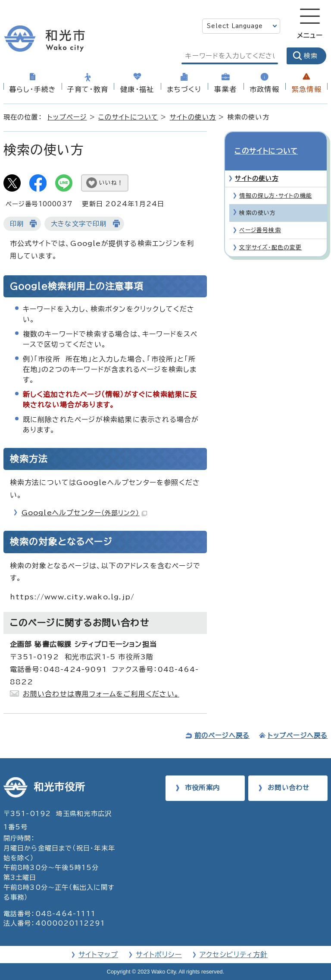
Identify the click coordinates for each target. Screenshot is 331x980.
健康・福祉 (137, 89)
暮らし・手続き (33, 89)
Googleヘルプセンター (84, 513)
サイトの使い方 (193, 117)
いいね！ (111, 183)
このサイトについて (128, 117)
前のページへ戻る (222, 736)
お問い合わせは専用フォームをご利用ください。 (101, 694)
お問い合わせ (289, 788)
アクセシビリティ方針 (234, 955)
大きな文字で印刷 (79, 224)
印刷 (17, 224)
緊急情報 (307, 89)
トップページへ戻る (298, 736)
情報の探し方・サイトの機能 (276, 180)
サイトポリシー (159, 955)
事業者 (225, 89)
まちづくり (184, 89)
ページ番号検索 (260, 215)
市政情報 (264, 89)
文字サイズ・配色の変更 (270, 232)
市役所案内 (202, 788)
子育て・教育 (88, 89)
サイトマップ (98, 955)
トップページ (67, 117)
